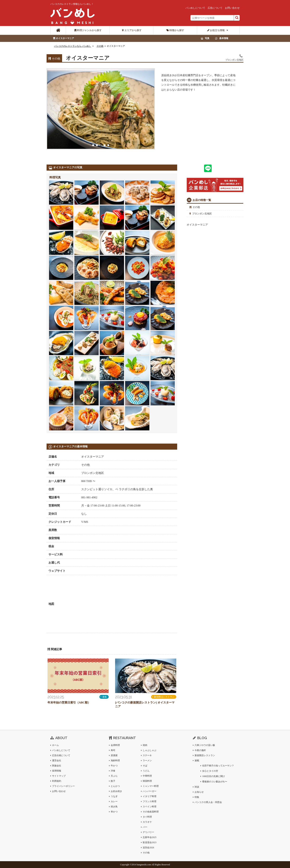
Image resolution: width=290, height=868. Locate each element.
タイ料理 (147, 817)
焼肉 (145, 745)
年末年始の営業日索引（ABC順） (69, 703)
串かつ (114, 812)
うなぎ (114, 796)
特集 (197, 797)
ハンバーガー (150, 791)
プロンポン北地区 (202, 214)
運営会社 (57, 761)
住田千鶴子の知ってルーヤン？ (218, 766)
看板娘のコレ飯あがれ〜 (215, 782)
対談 (197, 787)
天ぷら (114, 776)
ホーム (55, 745)
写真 (207, 38)
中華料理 (147, 776)
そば (145, 766)
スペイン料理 (150, 807)
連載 (104, 697)
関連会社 (57, 766)
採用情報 (57, 771)
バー (145, 827)
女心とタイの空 (210, 771)
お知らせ (199, 792)
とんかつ (115, 786)
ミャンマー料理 (151, 786)
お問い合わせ (232, 8)
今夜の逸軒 (200, 750)
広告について (215, 8)
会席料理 (115, 745)
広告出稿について (61, 755)
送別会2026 (148, 848)
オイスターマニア (65, 38)
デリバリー (148, 832)
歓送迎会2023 (150, 842)
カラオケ (147, 822)
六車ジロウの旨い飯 (205, 745)
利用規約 (57, 781)
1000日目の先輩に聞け (214, 776)
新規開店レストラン (164, 697)
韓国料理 (147, 781)
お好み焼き (116, 791)
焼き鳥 (114, 807)
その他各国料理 (151, 812)
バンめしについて (195, 8)
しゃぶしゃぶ (150, 750)
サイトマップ (59, 776)
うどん (146, 771)
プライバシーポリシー (63, 786)
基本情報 (224, 38)
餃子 (113, 781)
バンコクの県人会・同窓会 (208, 802)
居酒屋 (114, 755)
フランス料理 (150, 801)
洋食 (113, 771)
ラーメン (147, 761)
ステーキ (147, 755)
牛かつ (114, 766)
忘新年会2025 (150, 837)
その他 (196, 207)
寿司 (113, 750)
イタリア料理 (150, 796)
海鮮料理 (115, 761)
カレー (114, 801)
